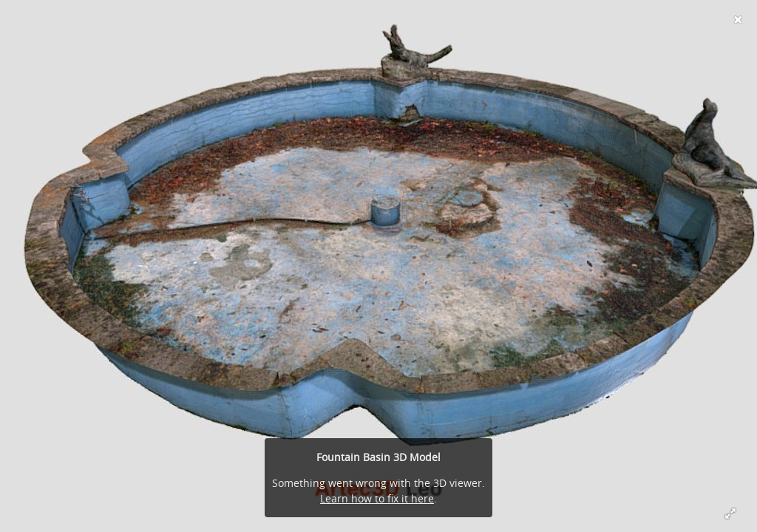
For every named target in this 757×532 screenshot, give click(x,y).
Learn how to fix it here (377, 498)
